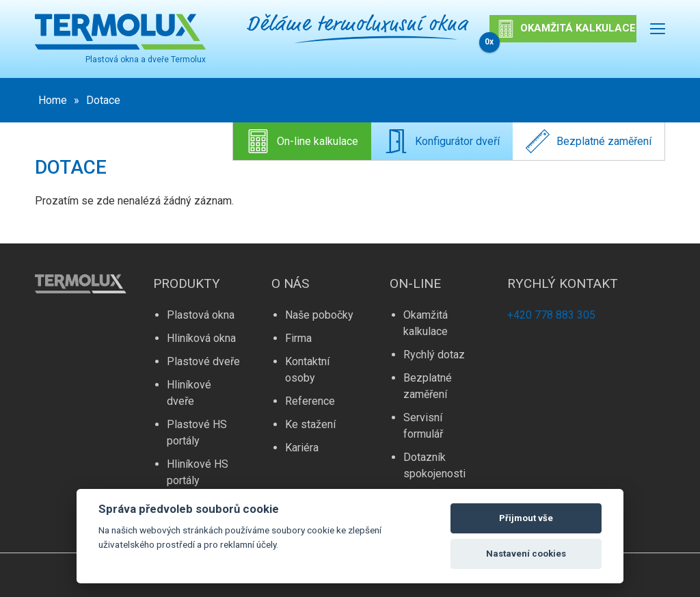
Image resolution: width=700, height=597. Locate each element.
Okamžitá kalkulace (426, 323)
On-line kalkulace (302, 141)
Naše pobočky (319, 315)
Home (53, 100)
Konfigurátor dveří (442, 141)
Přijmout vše (526, 518)
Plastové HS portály (197, 433)
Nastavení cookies (526, 554)
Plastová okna (201, 315)
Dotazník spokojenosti (434, 465)
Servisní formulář (423, 426)
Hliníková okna (201, 338)
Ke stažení (310, 424)
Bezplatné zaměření (589, 141)
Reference (310, 401)
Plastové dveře (203, 361)
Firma (298, 338)
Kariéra (302, 448)
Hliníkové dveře (189, 393)
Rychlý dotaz (434, 355)
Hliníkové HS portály (198, 472)
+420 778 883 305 (551, 315)
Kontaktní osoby (307, 370)
